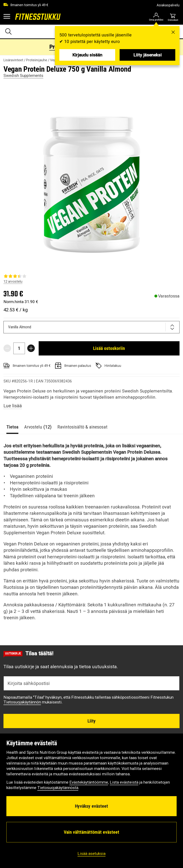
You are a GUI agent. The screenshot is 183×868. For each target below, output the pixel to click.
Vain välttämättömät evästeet (91, 832)
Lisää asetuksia (91, 854)
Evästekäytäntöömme (89, 782)
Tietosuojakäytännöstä (58, 788)
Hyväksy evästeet (91, 806)
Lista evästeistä (124, 782)
